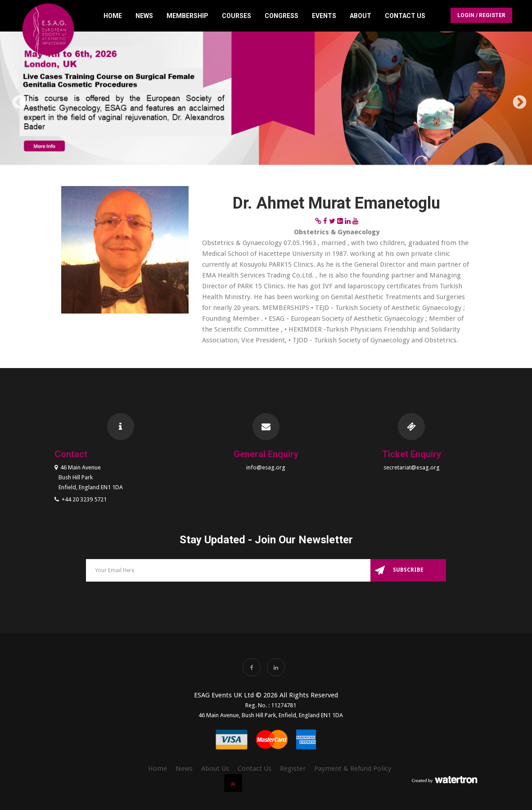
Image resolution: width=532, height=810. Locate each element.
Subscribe (408, 570)
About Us (215, 769)
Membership (187, 16)
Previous (16, 100)
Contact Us (405, 16)
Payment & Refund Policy (353, 769)
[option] (266, 100)
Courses (237, 16)
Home (113, 16)
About (361, 16)
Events (324, 16)
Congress (282, 16)
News (144, 16)
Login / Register (481, 15)
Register (293, 769)
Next (516, 100)
